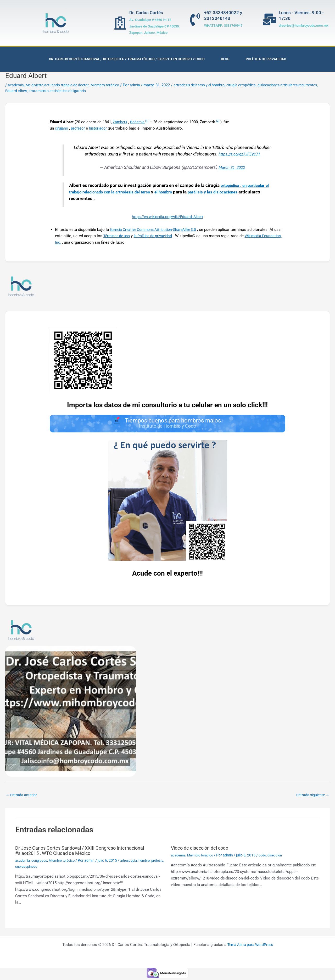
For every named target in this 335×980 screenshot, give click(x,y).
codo (267, 857)
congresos (41, 862)
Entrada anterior (22, 797)
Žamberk (121, 122)
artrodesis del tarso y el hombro (211, 85)
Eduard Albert (39, 91)
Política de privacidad (266, 59)
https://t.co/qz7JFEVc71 (239, 154)
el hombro (182, 192)
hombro (152, 862)
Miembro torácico (112, 85)
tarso (162, 192)
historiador (101, 128)
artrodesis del (142, 192)
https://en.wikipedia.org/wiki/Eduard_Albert (167, 217)
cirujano (62, 128)
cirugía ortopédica (257, 85)
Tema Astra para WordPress (250, 946)
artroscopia (135, 862)
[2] (220, 121)
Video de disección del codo (203, 850)
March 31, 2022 (232, 167)
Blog (225, 59)
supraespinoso (42, 868)
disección (280, 857)
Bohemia (139, 122)
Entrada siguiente (312, 797)
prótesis (22, 868)
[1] (149, 121)
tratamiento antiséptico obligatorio (83, 91)
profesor (79, 128)
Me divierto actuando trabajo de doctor (61, 85)
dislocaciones (90, 199)
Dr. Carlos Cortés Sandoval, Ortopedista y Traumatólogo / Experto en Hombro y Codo (127, 59)
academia (16, 85)
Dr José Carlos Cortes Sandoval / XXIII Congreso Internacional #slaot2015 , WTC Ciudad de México (87, 852)
